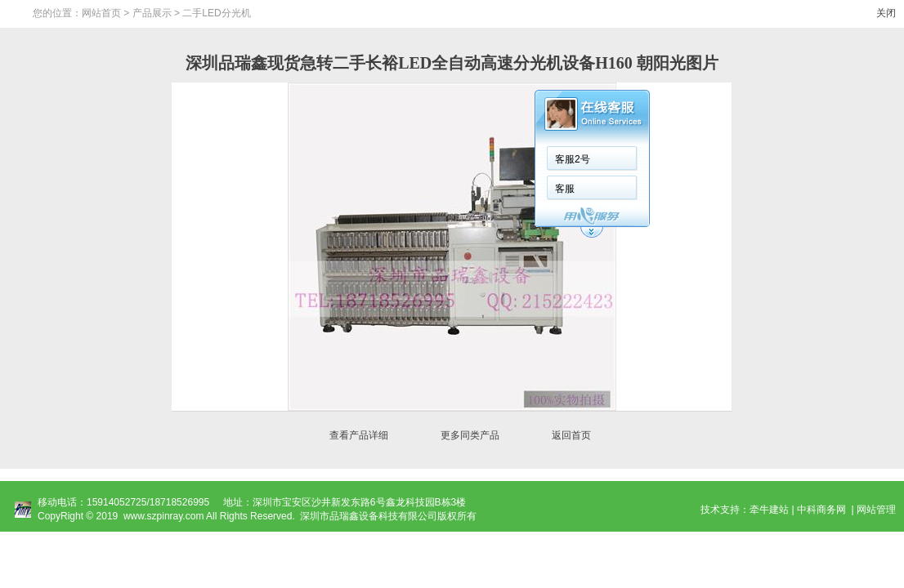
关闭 (886, 13)
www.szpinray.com (163, 516)
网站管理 (876, 510)
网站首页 (101, 13)
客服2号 (573, 159)
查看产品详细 (359, 435)
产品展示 (152, 13)
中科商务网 (821, 510)
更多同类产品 (470, 435)
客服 (565, 189)
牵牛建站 (769, 510)
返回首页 (571, 435)
